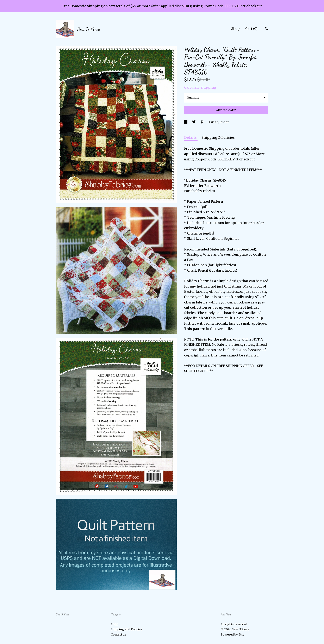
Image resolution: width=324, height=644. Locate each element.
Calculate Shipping (200, 87)
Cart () (251, 29)
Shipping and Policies (126, 629)
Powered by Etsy (233, 634)
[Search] (267, 29)
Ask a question (219, 122)
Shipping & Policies (218, 137)
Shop (235, 29)
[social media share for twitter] (194, 122)
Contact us (118, 634)
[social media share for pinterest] (202, 122)
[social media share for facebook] (186, 122)
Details (191, 137)
